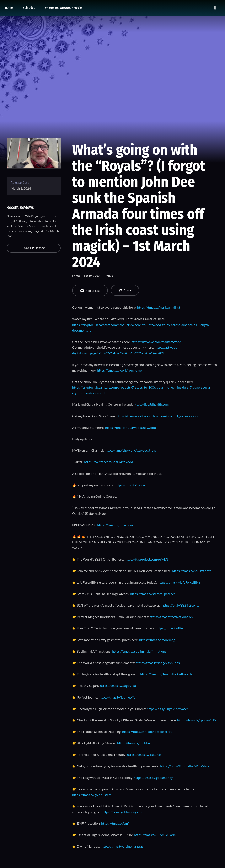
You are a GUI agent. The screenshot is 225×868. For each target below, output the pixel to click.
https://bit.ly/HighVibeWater (167, 709)
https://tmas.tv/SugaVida (118, 686)
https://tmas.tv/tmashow (115, 525)
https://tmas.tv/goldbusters (92, 795)
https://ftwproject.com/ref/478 (147, 559)
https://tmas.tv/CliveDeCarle (155, 835)
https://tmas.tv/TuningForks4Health (166, 674)
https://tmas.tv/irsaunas (144, 754)
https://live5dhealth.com (151, 404)
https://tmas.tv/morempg (157, 640)
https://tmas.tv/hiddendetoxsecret (147, 732)
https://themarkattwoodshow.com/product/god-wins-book (159, 416)
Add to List (90, 291)
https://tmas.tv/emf (115, 823)
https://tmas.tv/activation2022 (171, 617)
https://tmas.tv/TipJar (130, 485)
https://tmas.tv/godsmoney (153, 778)
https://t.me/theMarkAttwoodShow (130, 450)
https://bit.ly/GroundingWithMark (185, 766)
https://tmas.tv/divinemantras (122, 846)
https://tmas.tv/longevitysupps (158, 663)
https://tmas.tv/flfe (169, 628)
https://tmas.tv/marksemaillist (159, 307)
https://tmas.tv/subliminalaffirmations (139, 651)
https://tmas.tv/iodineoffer (118, 697)
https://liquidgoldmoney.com (122, 812)
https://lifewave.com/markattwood (156, 342)
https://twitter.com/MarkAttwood (108, 462)
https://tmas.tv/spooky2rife (197, 720)
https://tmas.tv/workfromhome (119, 370)
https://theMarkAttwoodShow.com (130, 427)
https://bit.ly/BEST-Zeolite (181, 605)
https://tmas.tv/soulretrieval (192, 571)
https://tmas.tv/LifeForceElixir (179, 582)
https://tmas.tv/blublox (134, 743)
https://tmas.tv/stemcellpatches (153, 594)
